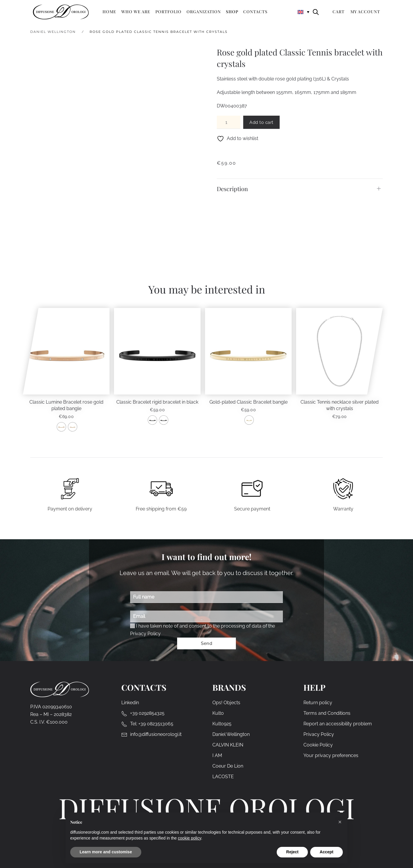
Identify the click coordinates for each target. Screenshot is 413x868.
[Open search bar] (316, 12)
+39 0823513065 (156, 724)
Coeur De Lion (228, 766)
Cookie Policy (318, 745)
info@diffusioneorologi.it (156, 735)
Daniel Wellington (231, 735)
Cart (339, 12)
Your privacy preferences (331, 756)
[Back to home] (61, 12)
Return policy (318, 703)
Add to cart (261, 122)
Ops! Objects (226, 703)
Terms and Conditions (327, 713)
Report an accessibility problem (338, 724)
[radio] (61, 427)
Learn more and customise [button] (106, 852)
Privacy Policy (145, 634)
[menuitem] (303, 12)
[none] (303, 12)
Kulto (218, 713)
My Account (365, 12)
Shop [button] (232, 12)
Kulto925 (222, 724)
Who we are (136, 12)
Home (109, 12)
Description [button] (232, 189)
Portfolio (168, 12)
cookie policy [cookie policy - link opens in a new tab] (190, 838)
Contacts (255, 12)
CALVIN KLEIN (228, 745)
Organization (204, 12)
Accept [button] (326, 852)
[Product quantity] (229, 122)
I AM (217, 756)
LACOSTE (223, 777)
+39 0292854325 (147, 713)
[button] (340, 822)
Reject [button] (292, 852)
